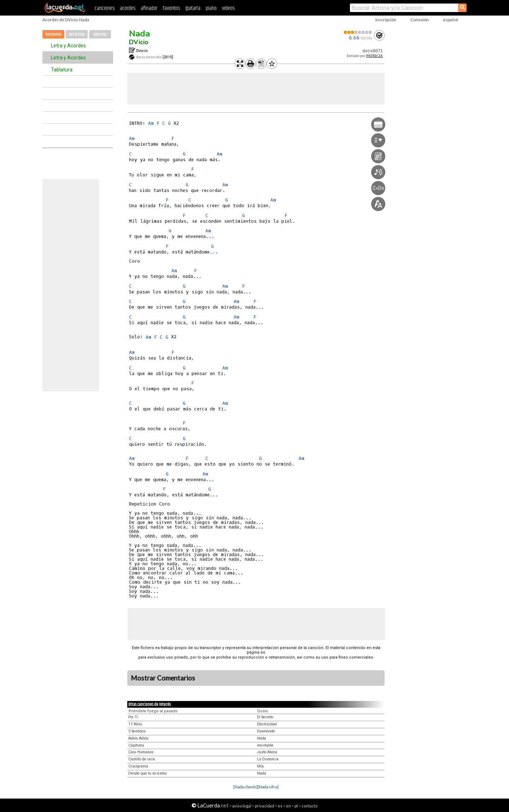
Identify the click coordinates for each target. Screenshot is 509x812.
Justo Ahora (267, 752)
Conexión (420, 20)
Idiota (262, 738)
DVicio (139, 42)
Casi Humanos (141, 752)
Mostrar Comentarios (163, 678)
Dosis (263, 711)
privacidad (265, 806)
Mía (260, 766)
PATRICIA (375, 56)
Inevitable (265, 745)
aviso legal (242, 806)
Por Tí (133, 717)
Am (151, 123)
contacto (309, 806)
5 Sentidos (137, 731)
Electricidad (267, 724)
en (288, 806)
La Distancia (268, 759)
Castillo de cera (142, 759)
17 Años (135, 724)
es (280, 806)
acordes (128, 8)
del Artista (77, 34)
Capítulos (136, 745)
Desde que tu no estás (148, 773)
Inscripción (386, 20)
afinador (149, 8)
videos (228, 8)
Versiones (53, 34)
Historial (100, 34)
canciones (105, 8)
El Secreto (265, 717)
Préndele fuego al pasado (153, 711)
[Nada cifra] (268, 787)
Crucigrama (138, 766)
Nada (139, 34)
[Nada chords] (245, 787)
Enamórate (266, 731)
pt (296, 806)
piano (211, 8)
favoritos (171, 8)
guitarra (193, 8)
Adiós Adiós (138, 738)
